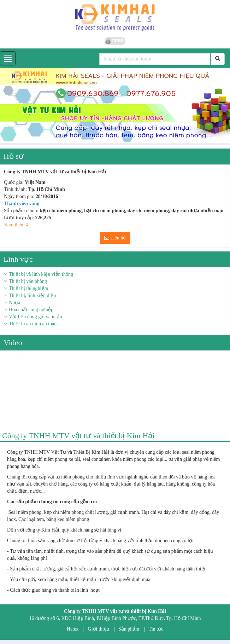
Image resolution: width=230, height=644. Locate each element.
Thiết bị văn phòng (28, 281)
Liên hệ (115, 238)
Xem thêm (16, 225)
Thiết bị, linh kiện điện (32, 295)
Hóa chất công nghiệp (31, 310)
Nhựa (14, 303)
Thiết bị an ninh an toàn (33, 324)
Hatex (73, 629)
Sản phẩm (129, 629)
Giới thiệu (99, 629)
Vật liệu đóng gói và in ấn (36, 317)
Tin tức (156, 629)
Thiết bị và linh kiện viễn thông (41, 274)
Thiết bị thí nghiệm (28, 288)
